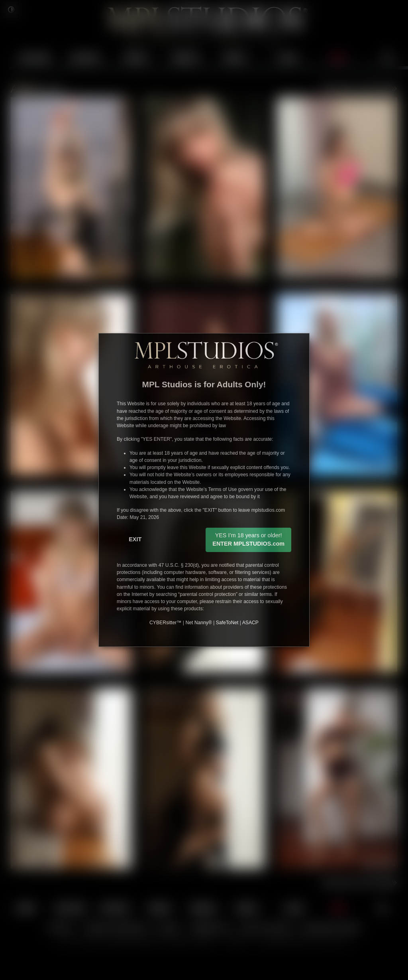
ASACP (250, 623)
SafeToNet (227, 623)
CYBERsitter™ (165, 623)
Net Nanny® (198, 623)
